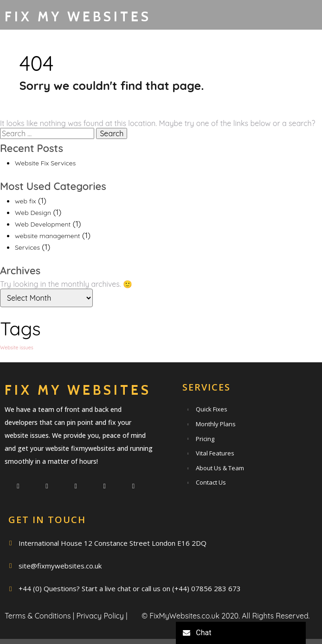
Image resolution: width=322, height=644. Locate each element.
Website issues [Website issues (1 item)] (17, 365)
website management (48, 253)
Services (27, 265)
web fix (26, 219)
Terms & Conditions (38, 607)
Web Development (43, 242)
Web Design (33, 230)
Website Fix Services (45, 181)
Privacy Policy (100, 607)
